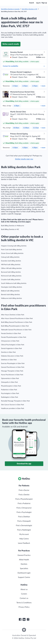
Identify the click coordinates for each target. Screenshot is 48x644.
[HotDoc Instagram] (28, 619)
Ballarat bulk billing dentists (10, 291)
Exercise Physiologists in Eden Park (13, 363)
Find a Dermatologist (24, 526)
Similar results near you (24, 159)
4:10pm (15, 148)
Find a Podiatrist (24, 503)
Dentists (24, 564)
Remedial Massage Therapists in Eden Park (15, 401)
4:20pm (25, 148)
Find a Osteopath (24, 521)
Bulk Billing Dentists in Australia (10, 9)
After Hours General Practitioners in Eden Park (17, 319)
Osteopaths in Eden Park (9, 382)
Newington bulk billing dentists (12, 287)
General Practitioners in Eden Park (13, 367)
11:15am (36, 128)
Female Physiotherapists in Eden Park (14, 337)
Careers (24, 594)
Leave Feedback (24, 543)
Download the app (24, 464)
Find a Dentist (24, 495)
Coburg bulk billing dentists (10, 257)
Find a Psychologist (24, 512)
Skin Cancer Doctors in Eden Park (13, 405)
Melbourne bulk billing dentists (11, 298)
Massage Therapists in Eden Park (12, 371)
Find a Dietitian (24, 517)
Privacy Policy (24, 607)
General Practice (24, 555)
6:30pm (17, 106)
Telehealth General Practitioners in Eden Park (16, 330)
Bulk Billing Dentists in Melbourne (13, 226)
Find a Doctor (24, 490)
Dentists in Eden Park (8, 352)
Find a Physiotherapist (24, 499)
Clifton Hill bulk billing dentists (11, 268)
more (43, 86)
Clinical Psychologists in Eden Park (13, 345)
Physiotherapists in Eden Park (11, 386)
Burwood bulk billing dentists (11, 272)
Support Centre (24, 577)
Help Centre (24, 539)
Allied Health (24, 560)
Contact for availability (24, 66)
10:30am (16, 128)
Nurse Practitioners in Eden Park (12, 375)
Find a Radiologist (24, 530)
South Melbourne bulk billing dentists (14, 283)
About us (24, 589)
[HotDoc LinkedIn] (24, 619)
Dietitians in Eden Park (9, 360)
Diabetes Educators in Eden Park (12, 356)
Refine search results (11, 44)
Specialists (24, 569)
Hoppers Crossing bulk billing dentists (14, 246)
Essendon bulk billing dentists (11, 261)
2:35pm (35, 86)
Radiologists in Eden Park (10, 397)
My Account (24, 534)
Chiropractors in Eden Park (10, 341)
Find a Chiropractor (24, 508)
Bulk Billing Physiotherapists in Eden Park (15, 326)
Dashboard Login (24, 573)
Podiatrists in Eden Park (9, 390)
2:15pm (15, 86)
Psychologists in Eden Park (10, 393)
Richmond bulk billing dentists (11, 276)
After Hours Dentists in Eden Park (13, 315)
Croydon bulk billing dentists (11, 280)
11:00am (26, 128)
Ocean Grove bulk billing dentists (12, 253)
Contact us (24, 598)
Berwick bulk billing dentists (10, 295)
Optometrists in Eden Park (10, 378)
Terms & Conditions (24, 603)
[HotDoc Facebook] (20, 619)
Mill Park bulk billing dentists (11, 265)
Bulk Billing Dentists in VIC (29, 9)
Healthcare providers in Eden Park (13, 408)
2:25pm (25, 86)
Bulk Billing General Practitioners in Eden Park (17, 322)
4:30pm (35, 148)
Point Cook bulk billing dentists (12, 250)
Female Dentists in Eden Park (11, 334)
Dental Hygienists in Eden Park (11, 349)
